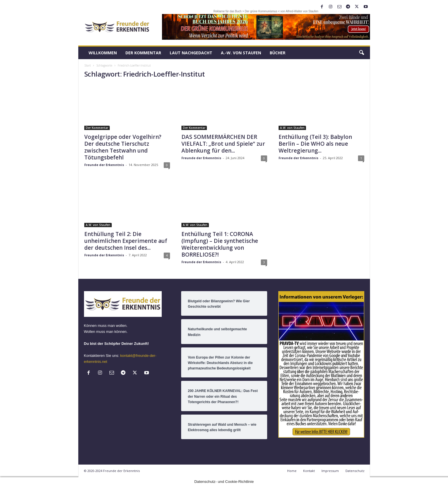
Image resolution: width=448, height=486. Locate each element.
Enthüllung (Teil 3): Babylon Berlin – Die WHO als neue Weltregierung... (315, 144)
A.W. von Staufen (292, 128)
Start (88, 65)
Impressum (330, 471)
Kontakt (309, 471)
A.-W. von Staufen (241, 53)
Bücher (278, 53)
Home (292, 471)
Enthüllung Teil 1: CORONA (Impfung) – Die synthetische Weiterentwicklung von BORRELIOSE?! (220, 244)
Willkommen (103, 53)
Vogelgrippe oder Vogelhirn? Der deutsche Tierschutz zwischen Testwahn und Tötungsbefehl (123, 147)
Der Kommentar (143, 53)
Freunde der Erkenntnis (104, 165)
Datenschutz (355, 471)
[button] (361, 53)
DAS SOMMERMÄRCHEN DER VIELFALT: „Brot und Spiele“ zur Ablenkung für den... (223, 144)
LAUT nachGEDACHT (191, 53)
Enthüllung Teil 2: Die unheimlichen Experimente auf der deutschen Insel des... (126, 241)
